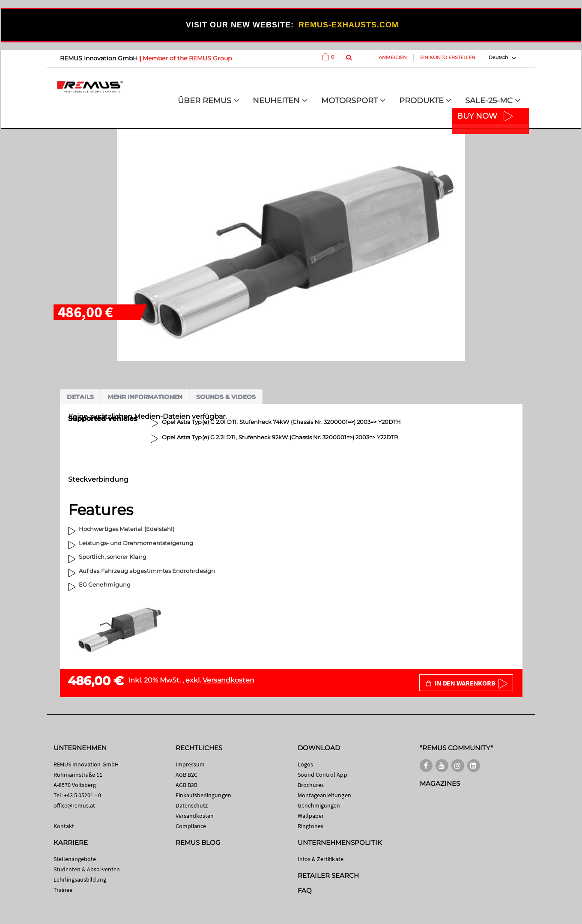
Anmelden (393, 57)
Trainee (63, 890)
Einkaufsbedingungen (203, 795)
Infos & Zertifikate (321, 859)
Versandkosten (228, 680)
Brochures (311, 785)
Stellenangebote (75, 859)
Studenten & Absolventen (87, 869)
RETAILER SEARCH (328, 875)
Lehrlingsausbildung (80, 879)
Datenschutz (192, 805)
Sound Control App (322, 775)
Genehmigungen (319, 805)
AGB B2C (187, 775)
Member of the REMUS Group (187, 58)
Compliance (191, 826)
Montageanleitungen (324, 795)
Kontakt (64, 826)
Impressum (190, 764)
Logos (305, 764)
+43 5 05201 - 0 (82, 795)
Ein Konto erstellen (448, 57)
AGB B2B (187, 785)
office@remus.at (75, 805)
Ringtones (311, 826)
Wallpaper (311, 816)
